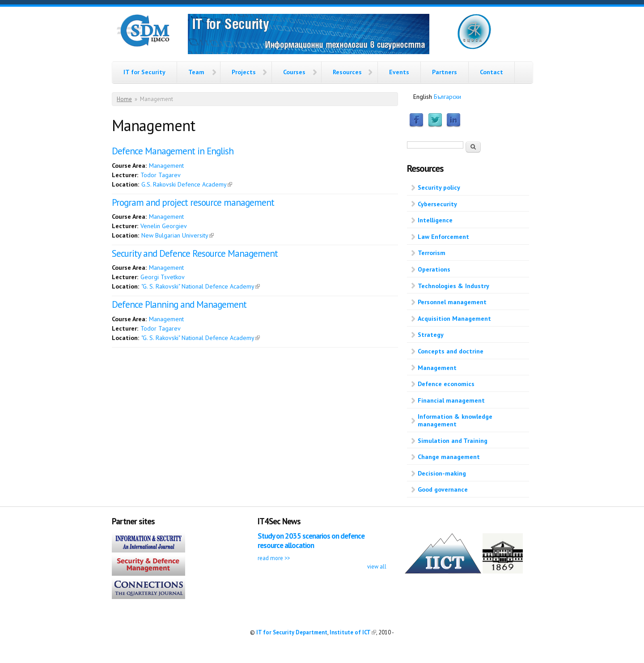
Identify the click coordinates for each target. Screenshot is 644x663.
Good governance (443, 489)
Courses (294, 72)
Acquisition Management (454, 319)
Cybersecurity (437, 204)
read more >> (274, 558)
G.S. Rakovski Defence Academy (187, 184)
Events (399, 72)
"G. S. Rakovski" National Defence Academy (201, 286)
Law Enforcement (443, 237)
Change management (449, 457)
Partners (445, 72)
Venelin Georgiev (164, 226)
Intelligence (435, 220)
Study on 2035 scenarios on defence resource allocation (311, 541)
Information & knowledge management (455, 420)
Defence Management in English (173, 151)
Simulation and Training (453, 441)
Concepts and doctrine (451, 351)
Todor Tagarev (161, 175)
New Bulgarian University (178, 235)
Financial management (451, 400)
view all (377, 566)
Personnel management (452, 302)
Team (196, 72)
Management (166, 166)
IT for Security (144, 72)
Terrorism (432, 253)
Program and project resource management (193, 202)
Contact (491, 72)
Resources (347, 72)
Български (447, 97)
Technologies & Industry (453, 286)
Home (124, 99)
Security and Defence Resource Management (195, 253)
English (423, 97)
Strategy (431, 335)
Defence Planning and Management (179, 304)
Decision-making (442, 473)
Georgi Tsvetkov (163, 277)
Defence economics (446, 384)
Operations (434, 269)
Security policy (439, 187)
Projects (244, 72)
